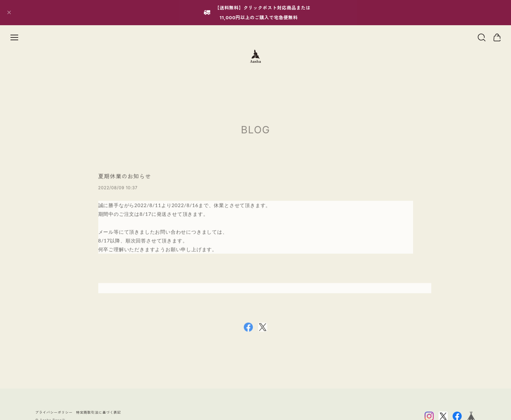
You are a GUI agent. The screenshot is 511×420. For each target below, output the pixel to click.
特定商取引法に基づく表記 (99, 412)
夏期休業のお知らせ (125, 178)
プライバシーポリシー (54, 412)
